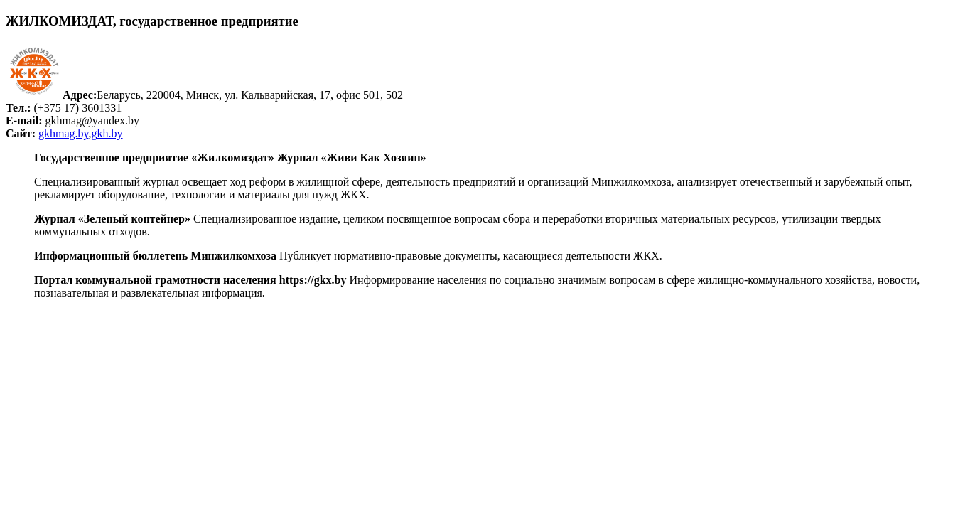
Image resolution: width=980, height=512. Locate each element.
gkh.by (107, 133)
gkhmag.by (64, 133)
